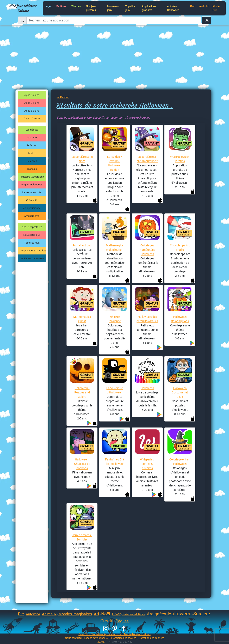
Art (97, 614)
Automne (33, 614)
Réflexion (32, 145)
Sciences (32, 161)
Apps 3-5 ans (32, 103)
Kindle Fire (216, 8)
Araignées (157, 614)
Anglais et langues (32, 184)
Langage (32, 137)
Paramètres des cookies (123, 638)
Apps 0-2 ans (32, 95)
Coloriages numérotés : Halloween (147, 250)
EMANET (102, 642)
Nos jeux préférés (91, 8)
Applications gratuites (149, 8)
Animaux (49, 614)
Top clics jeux (130, 8)
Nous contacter (74, 638)
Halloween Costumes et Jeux (180, 392)
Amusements (32, 216)
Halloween (147, 388)
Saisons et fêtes (134, 614)
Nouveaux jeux (113, 8)
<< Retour (63, 97)
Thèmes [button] (76, 6)
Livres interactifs (32, 192)
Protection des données (151, 638)
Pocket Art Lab (82, 245)
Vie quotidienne (32, 208)
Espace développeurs (96, 638)
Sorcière (202, 614)
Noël (106, 614)
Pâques (122, 621)
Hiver (116, 614)
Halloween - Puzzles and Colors (82, 392)
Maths (32, 153)
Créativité (32, 200)
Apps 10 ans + (32, 118)
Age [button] (48, 6)
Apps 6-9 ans (32, 111)
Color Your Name (88, 634)
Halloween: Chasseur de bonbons (82, 464)
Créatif (107, 621)
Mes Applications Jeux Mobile (115, 634)
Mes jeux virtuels (141, 634)
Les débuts (32, 130)
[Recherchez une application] (114, 20)
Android (204, 6)
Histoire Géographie (33, 177)
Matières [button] (61, 6)
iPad (193, 6)
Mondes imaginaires (75, 614)
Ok (207, 20)
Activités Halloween (173, 8)
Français (32, 169)
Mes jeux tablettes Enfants (23, 8)
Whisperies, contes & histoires (147, 464)
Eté (21, 614)
